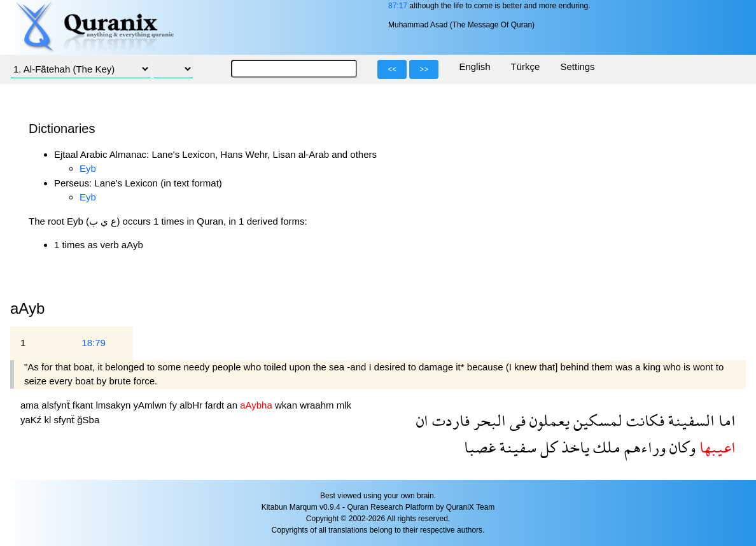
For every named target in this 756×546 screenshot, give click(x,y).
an (233, 405)
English (474, 66)
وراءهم (643, 447)
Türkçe (526, 66)
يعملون (548, 420)
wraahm (318, 405)
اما (725, 420)
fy (174, 405)
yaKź (32, 420)
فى (516, 420)
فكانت (643, 420)
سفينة (516, 447)
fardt (216, 405)
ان (422, 420)
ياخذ (573, 447)
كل (547, 447)
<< (392, 69)
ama (31, 405)
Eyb (88, 168)
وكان (681, 447)
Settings (577, 66)
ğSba (88, 420)
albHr (192, 405)
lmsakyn (114, 405)
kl (49, 420)
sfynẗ (66, 420)
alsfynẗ (57, 405)
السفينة (689, 420)
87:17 (398, 6)
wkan (287, 405)
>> (424, 69)
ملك (605, 447)
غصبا (480, 447)
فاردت (449, 420)
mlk (344, 405)
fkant (84, 405)
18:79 (94, 343)
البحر (488, 420)
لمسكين (596, 420)
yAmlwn (152, 405)
